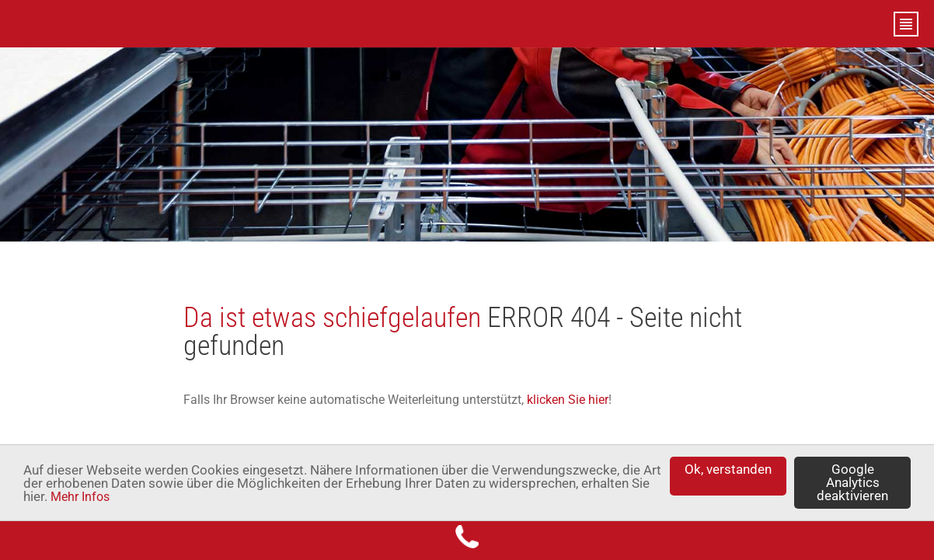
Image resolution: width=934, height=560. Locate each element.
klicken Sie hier (568, 400)
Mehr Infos (80, 497)
